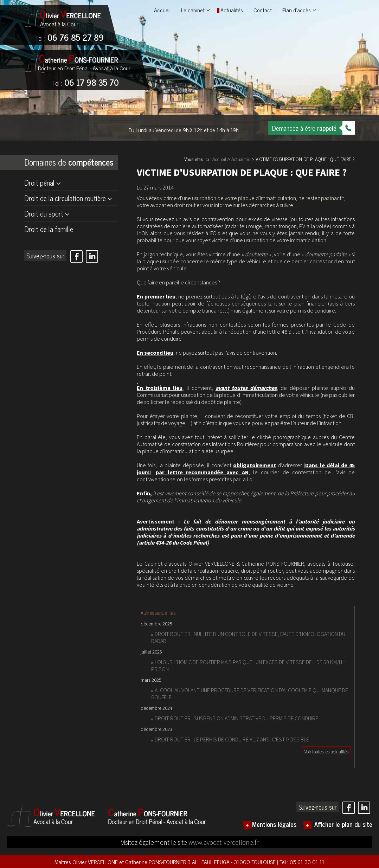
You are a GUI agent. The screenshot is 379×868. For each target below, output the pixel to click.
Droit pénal (39, 183)
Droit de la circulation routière (65, 198)
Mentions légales (274, 824)
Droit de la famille (49, 229)
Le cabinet (193, 10)
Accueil (162, 10)
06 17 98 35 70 (85, 83)
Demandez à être (304, 128)
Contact (263, 10)
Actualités (232, 10)
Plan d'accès (297, 10)
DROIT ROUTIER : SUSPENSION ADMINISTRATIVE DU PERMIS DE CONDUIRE (236, 718)
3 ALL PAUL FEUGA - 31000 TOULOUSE (232, 862)
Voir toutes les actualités (326, 752)
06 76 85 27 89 (69, 38)
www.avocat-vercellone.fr (223, 842)
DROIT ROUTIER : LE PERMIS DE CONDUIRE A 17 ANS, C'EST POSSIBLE (232, 739)
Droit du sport (44, 214)
